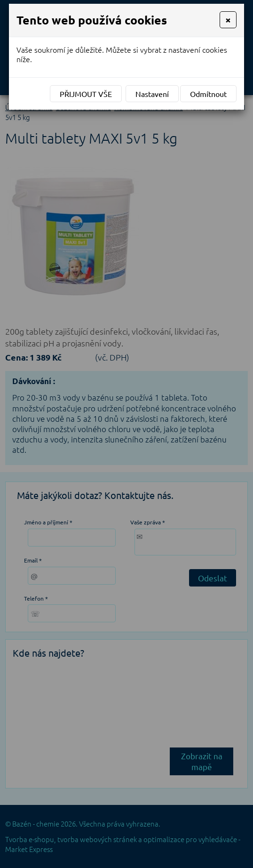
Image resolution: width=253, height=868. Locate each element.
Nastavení (152, 94)
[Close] (228, 20)
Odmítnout (208, 94)
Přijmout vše (86, 94)
